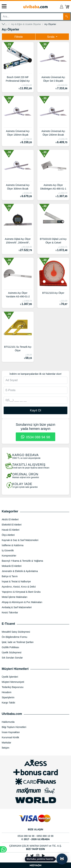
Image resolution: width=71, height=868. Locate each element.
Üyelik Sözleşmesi (12, 652)
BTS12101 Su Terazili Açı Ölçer (18, 349)
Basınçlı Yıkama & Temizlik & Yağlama (22, 561)
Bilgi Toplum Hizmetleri (14, 727)
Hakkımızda (8, 722)
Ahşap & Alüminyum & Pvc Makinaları (22, 602)
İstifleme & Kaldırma (13, 545)
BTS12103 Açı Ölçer (53, 293)
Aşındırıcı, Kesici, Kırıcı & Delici (19, 587)
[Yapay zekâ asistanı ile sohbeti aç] (62, 859)
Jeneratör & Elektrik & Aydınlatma (20, 571)
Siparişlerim (8, 697)
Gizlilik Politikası (10, 647)
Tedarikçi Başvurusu (13, 687)
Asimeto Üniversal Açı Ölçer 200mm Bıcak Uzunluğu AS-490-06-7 (53, 133)
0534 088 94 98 (36, 437)
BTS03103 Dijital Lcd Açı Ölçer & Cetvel (53, 241)
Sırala (51, 37)
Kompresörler (9, 556)
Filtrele (19, 37)
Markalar (6, 743)
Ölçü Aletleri (8, 535)
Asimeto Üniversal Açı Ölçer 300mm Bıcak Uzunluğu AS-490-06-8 (18, 187)
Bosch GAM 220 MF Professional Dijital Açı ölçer (18, 79)
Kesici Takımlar (10, 612)
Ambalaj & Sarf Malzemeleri (17, 607)
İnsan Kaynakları (11, 732)
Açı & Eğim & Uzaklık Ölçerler (26, 24)
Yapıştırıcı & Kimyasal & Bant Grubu (21, 592)
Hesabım (7, 692)
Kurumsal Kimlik (10, 737)
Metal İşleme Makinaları (15, 597)
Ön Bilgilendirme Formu (14, 637)
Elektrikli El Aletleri (12, 525)
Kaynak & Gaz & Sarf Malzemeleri (20, 540)
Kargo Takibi (8, 703)
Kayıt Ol (35, 410)
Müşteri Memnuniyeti (13, 682)
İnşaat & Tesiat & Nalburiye (16, 581)
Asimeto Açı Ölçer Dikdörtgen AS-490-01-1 (53, 187)
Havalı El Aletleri (11, 530)
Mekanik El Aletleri (12, 566)
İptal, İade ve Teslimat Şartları (18, 642)
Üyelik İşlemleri (10, 677)
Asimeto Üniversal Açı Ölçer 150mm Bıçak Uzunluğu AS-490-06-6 (18, 133)
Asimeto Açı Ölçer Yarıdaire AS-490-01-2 (18, 295)
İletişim (6, 748)
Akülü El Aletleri (10, 519)
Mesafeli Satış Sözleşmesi (16, 632)
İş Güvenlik (8, 550)
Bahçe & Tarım (10, 576)
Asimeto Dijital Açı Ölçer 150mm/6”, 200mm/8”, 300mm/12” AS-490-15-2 (18, 241)
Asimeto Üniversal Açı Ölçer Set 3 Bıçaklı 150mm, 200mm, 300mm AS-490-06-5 (53, 79)
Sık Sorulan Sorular (12, 658)
